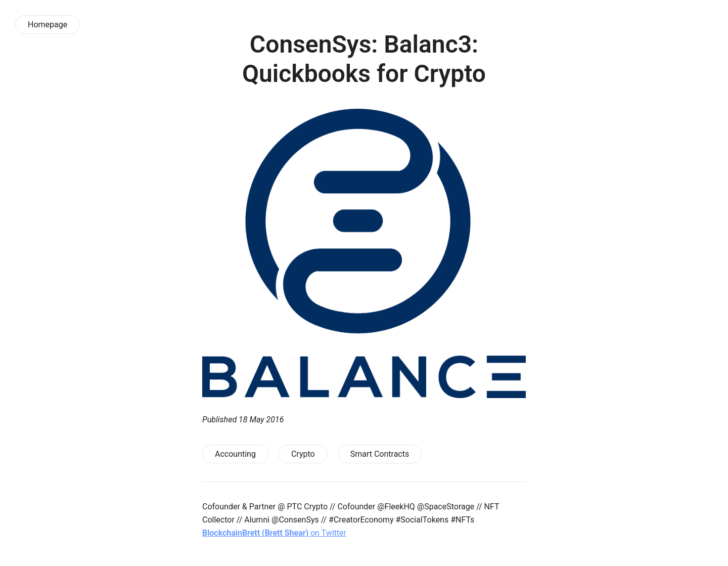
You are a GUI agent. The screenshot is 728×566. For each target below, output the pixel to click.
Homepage (48, 25)
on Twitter (274, 533)
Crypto (303, 454)
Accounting (235, 454)
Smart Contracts (380, 454)
